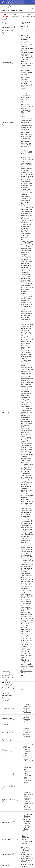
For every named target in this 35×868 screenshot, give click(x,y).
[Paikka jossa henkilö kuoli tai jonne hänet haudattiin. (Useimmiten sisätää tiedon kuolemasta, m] (3, 698)
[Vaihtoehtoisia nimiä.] (3, 33)
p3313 (30, 152)
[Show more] (18, 32)
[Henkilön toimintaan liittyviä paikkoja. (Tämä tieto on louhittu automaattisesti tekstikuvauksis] (14, 719)
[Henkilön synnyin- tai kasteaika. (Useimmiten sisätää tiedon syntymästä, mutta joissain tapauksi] (6, 680)
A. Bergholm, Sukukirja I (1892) (28, 816)
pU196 (22, 47)
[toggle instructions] (9, 7)
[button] (17, 9)
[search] (15, 2)
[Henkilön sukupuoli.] (9, 675)
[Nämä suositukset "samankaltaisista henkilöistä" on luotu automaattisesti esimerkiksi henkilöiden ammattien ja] (3, 801)
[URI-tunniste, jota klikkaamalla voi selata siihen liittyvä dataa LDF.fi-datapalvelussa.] (9, 865)
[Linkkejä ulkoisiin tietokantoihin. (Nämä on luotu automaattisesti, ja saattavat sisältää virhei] (11, 839)
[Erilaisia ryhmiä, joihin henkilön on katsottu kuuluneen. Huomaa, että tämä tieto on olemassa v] (12, 732)
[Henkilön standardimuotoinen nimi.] (6, 23)
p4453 (28, 145)
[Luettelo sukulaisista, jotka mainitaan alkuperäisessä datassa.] (3, 125)
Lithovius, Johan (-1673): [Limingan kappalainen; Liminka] (29, 796)
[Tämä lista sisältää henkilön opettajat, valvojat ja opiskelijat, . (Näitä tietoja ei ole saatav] (3, 788)
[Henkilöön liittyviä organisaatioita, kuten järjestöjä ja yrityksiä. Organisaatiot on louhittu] (11, 740)
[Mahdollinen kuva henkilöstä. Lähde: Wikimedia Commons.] (6, 19)
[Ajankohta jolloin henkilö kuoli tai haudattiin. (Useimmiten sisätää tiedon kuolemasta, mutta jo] (3, 691)
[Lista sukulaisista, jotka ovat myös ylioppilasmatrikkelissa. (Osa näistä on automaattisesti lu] (3, 754)
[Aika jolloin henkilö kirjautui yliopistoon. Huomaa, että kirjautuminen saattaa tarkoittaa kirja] (14, 27)
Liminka (27, 717)
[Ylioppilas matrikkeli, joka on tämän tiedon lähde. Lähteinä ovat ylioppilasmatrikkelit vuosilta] (9, 672)
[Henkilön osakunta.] (9, 725)
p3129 (26, 572)
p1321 (22, 112)
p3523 (28, 136)
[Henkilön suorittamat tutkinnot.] (8, 700)
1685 (22, 689)
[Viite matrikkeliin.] (13, 854)
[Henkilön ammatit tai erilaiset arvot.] (14, 708)
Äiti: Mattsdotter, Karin (28, 768)
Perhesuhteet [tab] (15, 15)
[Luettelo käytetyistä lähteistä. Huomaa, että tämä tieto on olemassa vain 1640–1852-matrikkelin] (8, 413)
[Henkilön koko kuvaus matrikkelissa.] (13, 63)
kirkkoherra (28, 712)
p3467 (28, 128)
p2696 (28, 121)
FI (29, 2)
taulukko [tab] (5, 15)
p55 (22, 100)
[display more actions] (34, 2)
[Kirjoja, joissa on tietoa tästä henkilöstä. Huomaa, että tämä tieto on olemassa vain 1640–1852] (14, 822)
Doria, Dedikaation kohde (26, 838)
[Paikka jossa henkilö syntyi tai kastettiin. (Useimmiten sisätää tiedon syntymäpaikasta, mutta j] (11, 685)
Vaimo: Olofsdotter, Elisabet (28, 781)
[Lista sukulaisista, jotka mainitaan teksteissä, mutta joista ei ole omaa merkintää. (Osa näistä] (13, 774)
